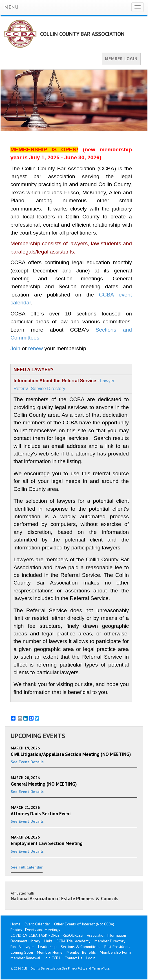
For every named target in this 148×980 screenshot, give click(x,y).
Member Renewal (25, 958)
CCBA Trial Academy (73, 941)
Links (48, 941)
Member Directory (110, 941)
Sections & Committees (80, 947)
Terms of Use (101, 968)
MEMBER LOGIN (121, 59)
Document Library (25, 941)
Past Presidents (117, 947)
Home (16, 924)
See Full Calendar (27, 867)
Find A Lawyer (22, 947)
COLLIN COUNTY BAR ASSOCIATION (82, 34)
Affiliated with (74, 896)
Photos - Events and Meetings (35, 930)
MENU (11, 7)
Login (91, 958)
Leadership (47, 947)
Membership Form (115, 952)
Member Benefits (81, 952)
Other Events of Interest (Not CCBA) (84, 924)
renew (36, 348)
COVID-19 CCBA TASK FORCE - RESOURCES (47, 935)
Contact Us (73, 958)
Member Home (50, 952)
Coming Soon (22, 952)
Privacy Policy (77, 968)
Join (15, 348)
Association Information (106, 935)
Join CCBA (52, 958)
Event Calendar (37, 924)
